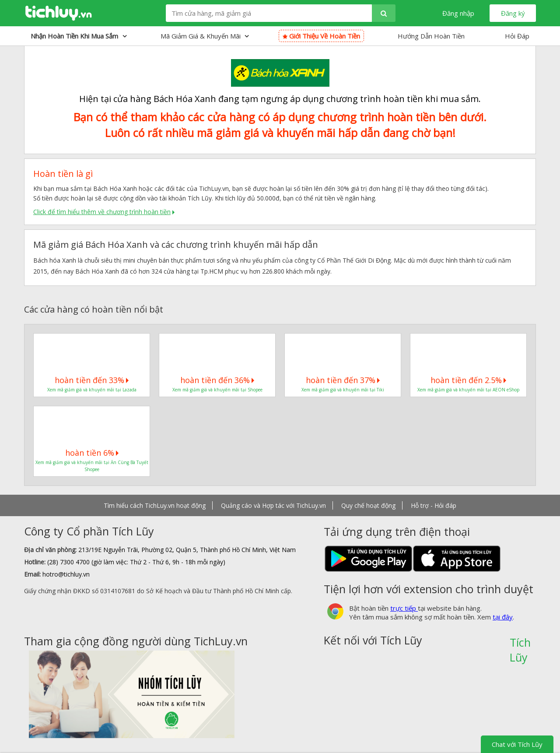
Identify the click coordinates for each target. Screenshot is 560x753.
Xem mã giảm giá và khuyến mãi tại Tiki (343, 390)
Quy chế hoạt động (368, 505)
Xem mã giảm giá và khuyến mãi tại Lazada (92, 390)
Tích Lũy (520, 645)
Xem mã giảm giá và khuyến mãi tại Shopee (217, 390)
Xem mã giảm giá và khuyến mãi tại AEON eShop (468, 390)
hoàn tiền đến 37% (343, 380)
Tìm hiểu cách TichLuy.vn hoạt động (155, 505)
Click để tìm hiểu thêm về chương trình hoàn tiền (102, 212)
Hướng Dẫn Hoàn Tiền (431, 36)
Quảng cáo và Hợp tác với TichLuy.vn (273, 505)
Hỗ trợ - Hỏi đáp (434, 505)
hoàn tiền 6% (92, 453)
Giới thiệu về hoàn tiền (321, 36)
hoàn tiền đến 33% (92, 380)
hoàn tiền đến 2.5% (468, 380)
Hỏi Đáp (517, 36)
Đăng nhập (458, 13)
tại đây (503, 617)
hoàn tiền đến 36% (217, 380)
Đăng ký (513, 13)
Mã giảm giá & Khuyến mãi (205, 36)
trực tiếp (404, 608)
